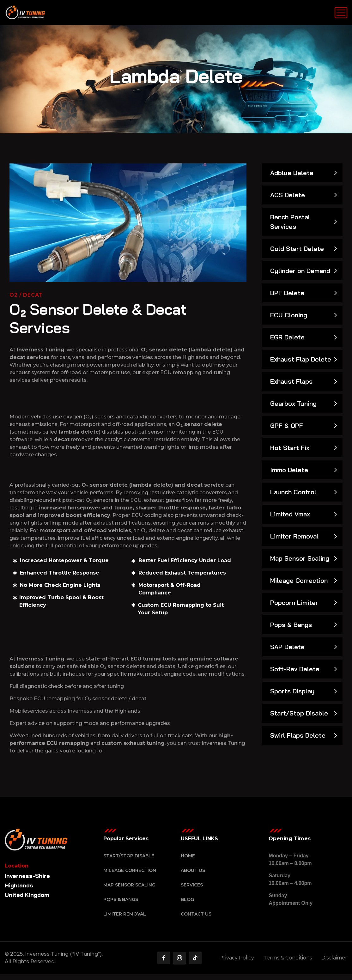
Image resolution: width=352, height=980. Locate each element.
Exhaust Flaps (291, 381)
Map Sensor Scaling (300, 558)
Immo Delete (289, 470)
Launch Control (293, 492)
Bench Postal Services (290, 222)
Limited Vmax (290, 514)
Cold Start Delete (297, 249)
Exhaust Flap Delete (301, 359)
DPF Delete (287, 293)
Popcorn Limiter (294, 603)
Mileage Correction (299, 580)
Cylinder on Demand (300, 271)
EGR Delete (287, 337)
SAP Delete (287, 647)
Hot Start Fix (290, 448)
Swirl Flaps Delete (298, 735)
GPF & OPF (287, 426)
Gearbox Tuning (293, 403)
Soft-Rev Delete (295, 669)
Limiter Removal (294, 536)
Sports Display (292, 691)
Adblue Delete (292, 173)
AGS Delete (288, 195)
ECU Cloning (289, 315)
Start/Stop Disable (299, 713)
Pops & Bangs (291, 625)
